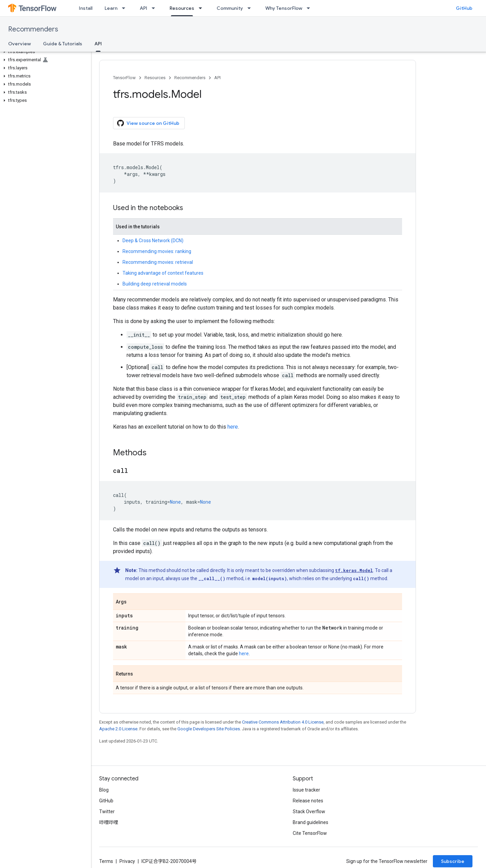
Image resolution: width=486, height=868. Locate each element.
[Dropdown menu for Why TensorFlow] (310, 8)
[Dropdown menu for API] (155, 8)
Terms (106, 861)
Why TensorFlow (284, 8)
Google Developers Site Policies (209, 729)
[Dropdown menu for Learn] (126, 8)
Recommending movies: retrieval (158, 262)
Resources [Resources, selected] (182, 8)
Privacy (127, 861)
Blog (104, 790)
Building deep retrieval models (155, 284)
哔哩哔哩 (109, 822)
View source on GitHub (148, 123)
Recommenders (33, 29)
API (143, 8)
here (233, 427)
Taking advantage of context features (163, 273)
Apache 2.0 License (118, 729)
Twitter (107, 812)
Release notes (308, 801)
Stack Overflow (309, 812)
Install (86, 8)
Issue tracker (306, 790)
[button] (44, 52)
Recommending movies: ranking (157, 251)
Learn (111, 8)
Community (230, 8)
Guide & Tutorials (63, 44)
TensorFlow (124, 78)
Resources (155, 78)
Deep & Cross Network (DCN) (153, 241)
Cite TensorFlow (310, 833)
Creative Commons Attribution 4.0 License (283, 722)
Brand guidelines (311, 822)
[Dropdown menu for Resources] (202, 8)
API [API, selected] (98, 44)
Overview (19, 44)
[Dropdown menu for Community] (251, 8)
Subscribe (453, 861)
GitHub (464, 8)
